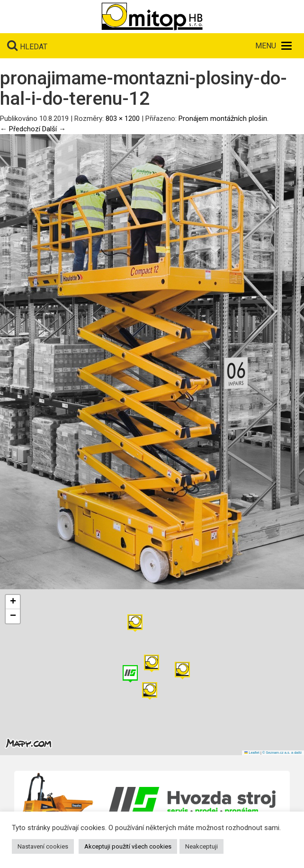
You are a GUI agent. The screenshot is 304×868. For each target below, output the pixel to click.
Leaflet (252, 753)
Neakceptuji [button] (201, 846)
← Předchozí (20, 129)
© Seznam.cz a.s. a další (282, 753)
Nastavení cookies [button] (43, 846)
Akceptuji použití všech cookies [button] (128, 846)
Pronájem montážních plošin (223, 119)
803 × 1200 (123, 119)
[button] (182, 671)
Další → (54, 129)
